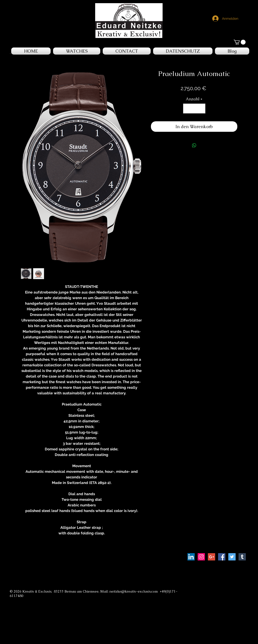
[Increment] (201, 109)
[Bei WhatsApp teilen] (194, 145)
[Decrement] (187, 109)
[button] (240, 42)
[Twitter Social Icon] (232, 557)
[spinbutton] (194, 109)
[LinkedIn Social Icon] (191, 557)
